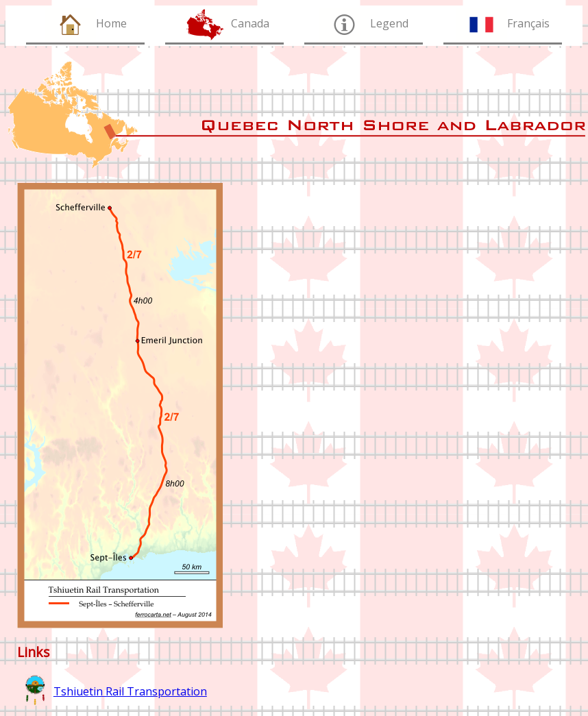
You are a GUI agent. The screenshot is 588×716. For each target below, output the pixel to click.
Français (528, 23)
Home (111, 23)
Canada (250, 23)
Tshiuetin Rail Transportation (130, 691)
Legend (389, 23)
